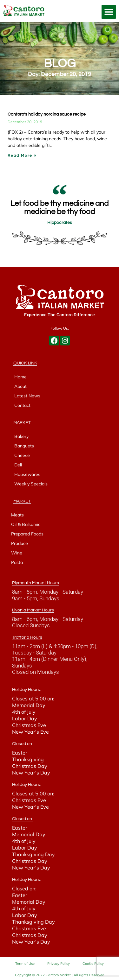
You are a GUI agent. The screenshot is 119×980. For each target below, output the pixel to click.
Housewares (27, 474)
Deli (18, 465)
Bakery (21, 436)
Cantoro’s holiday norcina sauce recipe (47, 114)
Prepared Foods (27, 534)
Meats (17, 515)
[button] (109, 12)
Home (20, 377)
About (20, 386)
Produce (20, 543)
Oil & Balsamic (26, 524)
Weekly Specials (31, 484)
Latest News (27, 396)
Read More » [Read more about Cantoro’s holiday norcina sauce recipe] (22, 156)
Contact (22, 405)
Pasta (17, 562)
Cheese (22, 455)
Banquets (24, 446)
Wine (17, 553)
